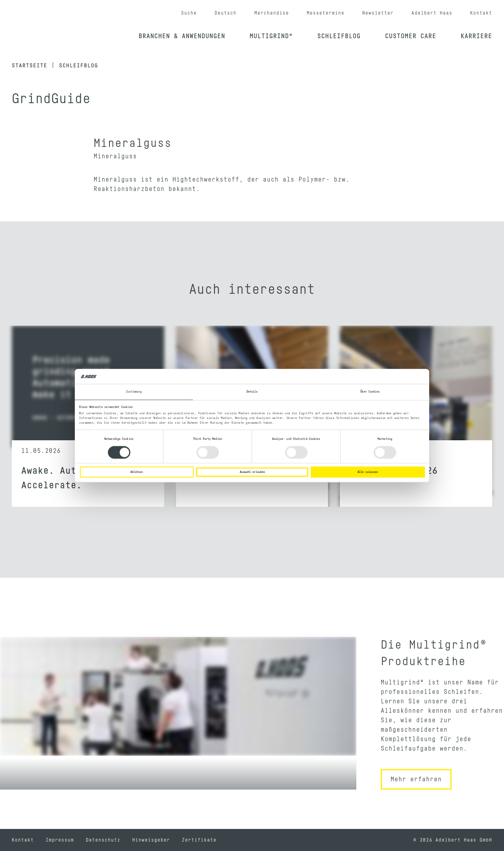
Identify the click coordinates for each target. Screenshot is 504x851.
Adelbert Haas (432, 13)
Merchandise (272, 13)
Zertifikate (199, 840)
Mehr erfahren (416, 779)
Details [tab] (252, 392)
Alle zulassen (368, 472)
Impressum (60, 840)
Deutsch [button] (226, 13)
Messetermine (326, 13)
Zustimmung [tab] (134, 392)
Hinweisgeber (151, 840)
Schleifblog (339, 36)
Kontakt (481, 13)
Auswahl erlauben (252, 472)
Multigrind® (271, 36)
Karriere (476, 36)
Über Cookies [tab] (370, 392)
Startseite (30, 66)
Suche (189, 13)
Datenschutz (103, 840)
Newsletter (378, 13)
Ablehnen (137, 472)
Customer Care (411, 36)
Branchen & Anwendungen (182, 36)
